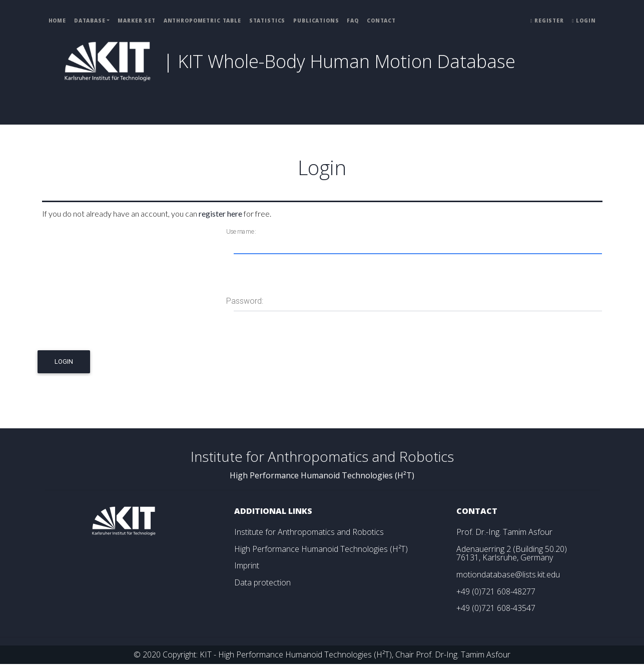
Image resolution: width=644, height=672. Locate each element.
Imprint (247, 565)
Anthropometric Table (202, 21)
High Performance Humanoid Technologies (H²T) (321, 549)
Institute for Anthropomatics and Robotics (309, 532)
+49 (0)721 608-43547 (496, 608)
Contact (381, 21)
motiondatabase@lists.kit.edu (508, 574)
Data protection (262, 582)
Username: (241, 232)
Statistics (267, 21)
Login (584, 21)
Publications (316, 21)
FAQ (353, 21)
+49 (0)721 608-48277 (496, 591)
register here (220, 213)
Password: (245, 301)
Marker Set (137, 21)
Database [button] (90, 21)
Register (547, 21)
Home (57, 21)
